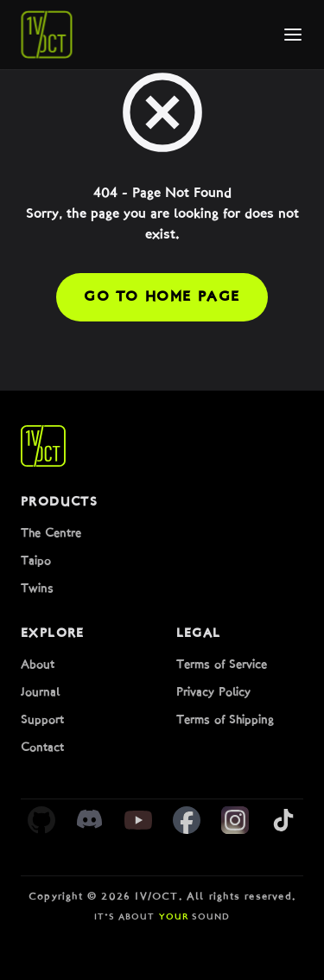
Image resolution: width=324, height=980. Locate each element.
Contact (42, 748)
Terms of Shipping (225, 720)
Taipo (36, 561)
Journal (40, 693)
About (38, 665)
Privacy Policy (213, 693)
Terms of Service (222, 665)
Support (42, 720)
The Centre (51, 534)
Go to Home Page (162, 297)
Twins (37, 589)
